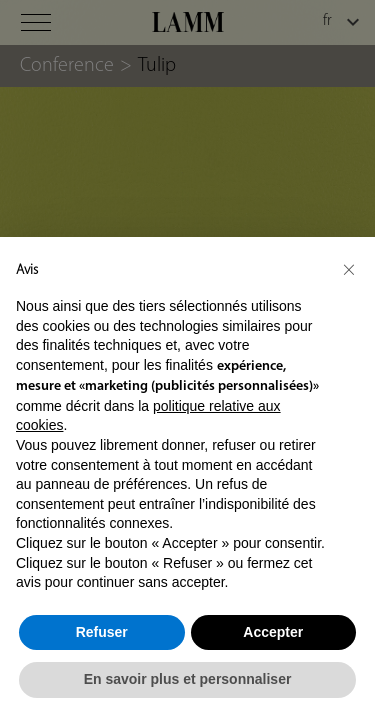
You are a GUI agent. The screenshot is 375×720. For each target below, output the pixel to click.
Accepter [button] (273, 632)
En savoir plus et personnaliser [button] (188, 679)
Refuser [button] (102, 632)
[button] (349, 269)
